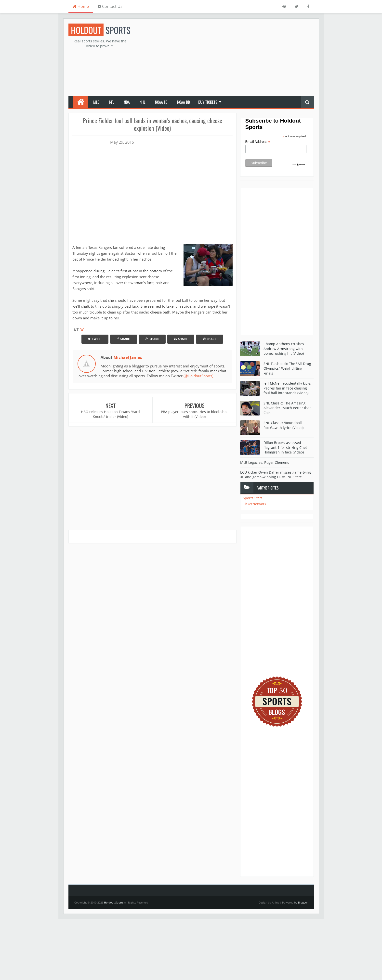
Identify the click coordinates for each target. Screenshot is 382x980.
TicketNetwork (255, 504)
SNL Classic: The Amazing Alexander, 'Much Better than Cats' (288, 408)
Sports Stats (253, 498)
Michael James (128, 357)
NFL (112, 102)
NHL (142, 102)
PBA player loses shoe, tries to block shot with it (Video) (194, 414)
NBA (127, 102)
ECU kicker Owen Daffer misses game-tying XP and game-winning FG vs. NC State (276, 475)
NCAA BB (184, 102)
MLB (96, 102)
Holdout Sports (114, 902)
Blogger (303, 902)
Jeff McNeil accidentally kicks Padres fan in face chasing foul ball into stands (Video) (287, 388)
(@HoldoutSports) (198, 376)
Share (124, 339)
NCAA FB (161, 102)
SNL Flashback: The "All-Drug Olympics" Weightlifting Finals (287, 368)
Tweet (95, 339)
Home (81, 6)
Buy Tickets (208, 102)
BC (82, 330)
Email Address (258, 142)
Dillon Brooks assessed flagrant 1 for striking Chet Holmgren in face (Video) (285, 447)
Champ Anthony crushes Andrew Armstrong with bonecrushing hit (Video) (284, 349)
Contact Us (110, 6)
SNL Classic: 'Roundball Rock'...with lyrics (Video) (283, 425)
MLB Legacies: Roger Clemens (265, 462)
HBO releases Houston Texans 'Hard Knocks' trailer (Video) (110, 414)
